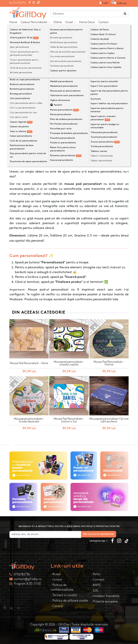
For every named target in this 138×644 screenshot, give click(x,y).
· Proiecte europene (104, 601)
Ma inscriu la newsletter (111, 533)
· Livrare (56, 579)
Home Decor (87, 22)
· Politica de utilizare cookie (69, 600)
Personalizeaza (70, 103)
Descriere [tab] (19, 153)
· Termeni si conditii (64, 594)
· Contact (98, 579)
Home (13, 22)
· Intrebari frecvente (105, 595)
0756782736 (19, 3)
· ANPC (96, 584)
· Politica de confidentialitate (62, 587)
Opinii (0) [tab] (38, 152)
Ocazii (71, 22)
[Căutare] (125, 14)
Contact (103, 22)
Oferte (58, 22)
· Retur (96, 573)
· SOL (95, 590)
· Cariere (57, 605)
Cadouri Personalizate (35, 22)
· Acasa (56, 573)
